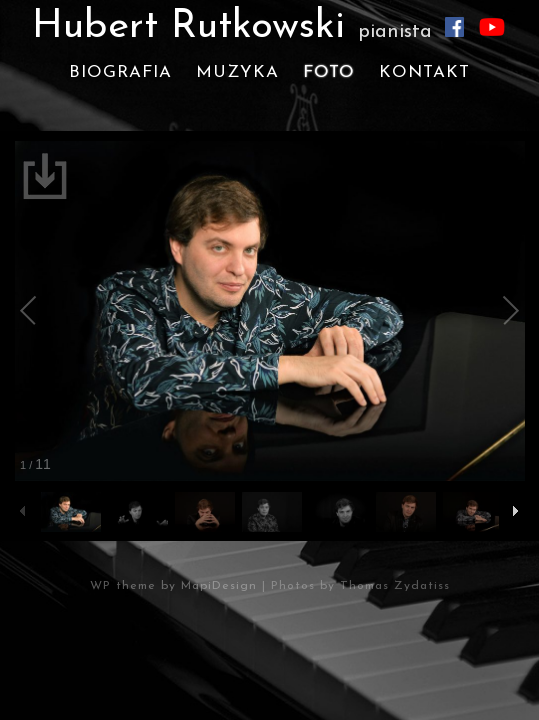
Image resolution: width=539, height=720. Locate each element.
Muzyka (237, 72)
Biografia (120, 72)
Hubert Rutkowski (232, 27)
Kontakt (424, 72)
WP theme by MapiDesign (173, 586)
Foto (329, 72)
